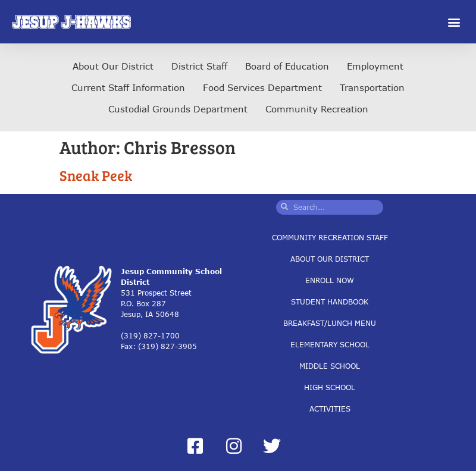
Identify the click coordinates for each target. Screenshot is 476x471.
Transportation (372, 87)
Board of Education (287, 66)
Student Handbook (330, 301)
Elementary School (330, 344)
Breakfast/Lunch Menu (330, 323)
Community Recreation (317, 109)
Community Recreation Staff (330, 237)
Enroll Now (330, 280)
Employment (375, 66)
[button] (454, 22)
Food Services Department (262, 87)
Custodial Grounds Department (178, 109)
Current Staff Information (128, 87)
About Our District (113, 66)
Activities (330, 408)
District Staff (199, 66)
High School (330, 387)
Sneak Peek (96, 175)
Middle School (330, 365)
